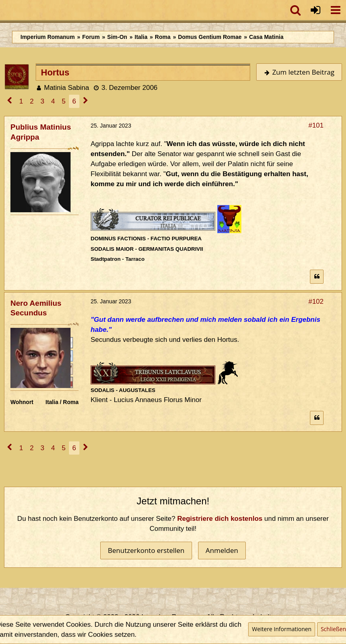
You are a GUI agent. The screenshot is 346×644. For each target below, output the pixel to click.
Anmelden (222, 550)
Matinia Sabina (67, 88)
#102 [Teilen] (316, 302)
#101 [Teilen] (316, 125)
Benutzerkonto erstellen (146, 550)
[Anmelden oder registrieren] (316, 10)
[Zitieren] (317, 277)
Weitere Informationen (281, 629)
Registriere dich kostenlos (220, 519)
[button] (336, 10)
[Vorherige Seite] (10, 101)
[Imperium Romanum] (4, 10)
